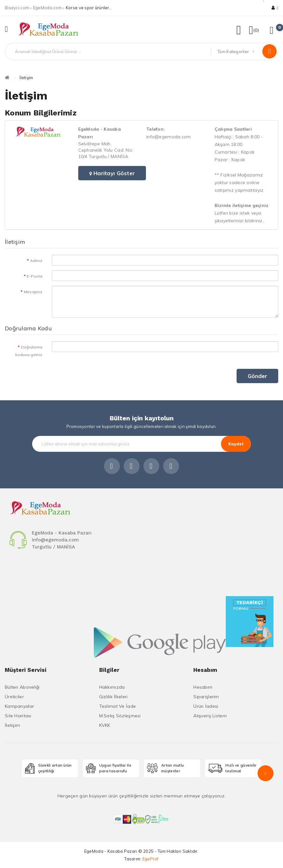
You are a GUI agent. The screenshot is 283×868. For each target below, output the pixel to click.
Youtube (171, 466)
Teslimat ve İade (117, 706)
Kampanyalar (19, 706)
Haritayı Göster (112, 173)
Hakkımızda (112, 687)
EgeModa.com (47, 8)
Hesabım (203, 687)
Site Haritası (18, 716)
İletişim (26, 78)
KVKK (105, 725)
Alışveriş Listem (210, 716)
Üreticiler (14, 697)
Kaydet (236, 444)
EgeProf (151, 859)
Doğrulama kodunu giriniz (29, 351)
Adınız (36, 261)
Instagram (132, 466)
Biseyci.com (17, 8)
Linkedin (151, 466)
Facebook (112, 466)
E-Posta (35, 276)
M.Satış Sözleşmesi (120, 716)
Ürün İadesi (206, 706)
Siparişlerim (206, 697)
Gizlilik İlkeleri (114, 697)
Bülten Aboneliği (22, 687)
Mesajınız (33, 292)
